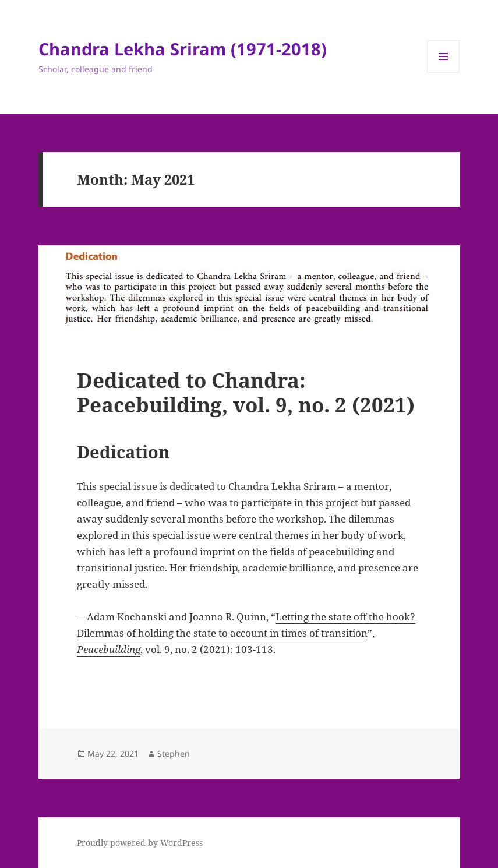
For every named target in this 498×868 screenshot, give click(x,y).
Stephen (174, 754)
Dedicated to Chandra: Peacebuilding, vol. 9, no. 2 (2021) (246, 392)
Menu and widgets (444, 73)
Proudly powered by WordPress (140, 843)
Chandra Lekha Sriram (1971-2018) (183, 49)
